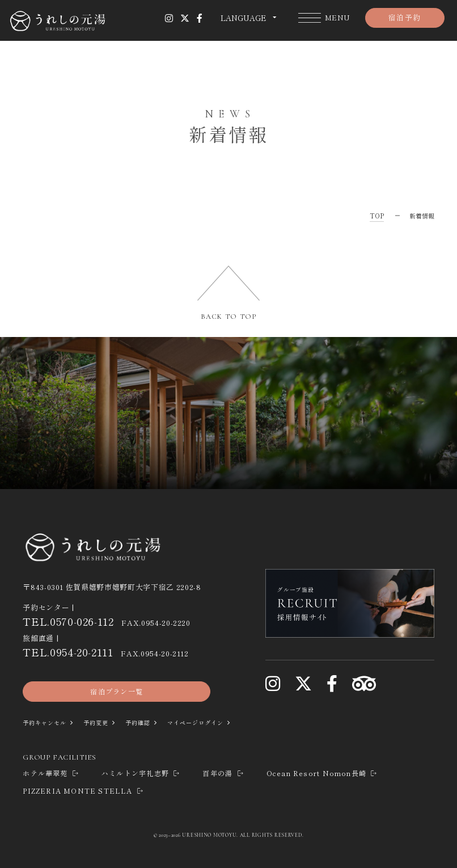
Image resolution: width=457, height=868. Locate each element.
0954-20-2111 (82, 652)
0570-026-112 (82, 621)
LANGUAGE (243, 18)
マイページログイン (209, 723)
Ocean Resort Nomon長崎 (322, 774)
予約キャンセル (48, 723)
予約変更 (103, 723)
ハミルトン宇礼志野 (141, 774)
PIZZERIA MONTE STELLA (83, 791)
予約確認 (147, 723)
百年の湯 (223, 774)
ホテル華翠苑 (51, 774)
